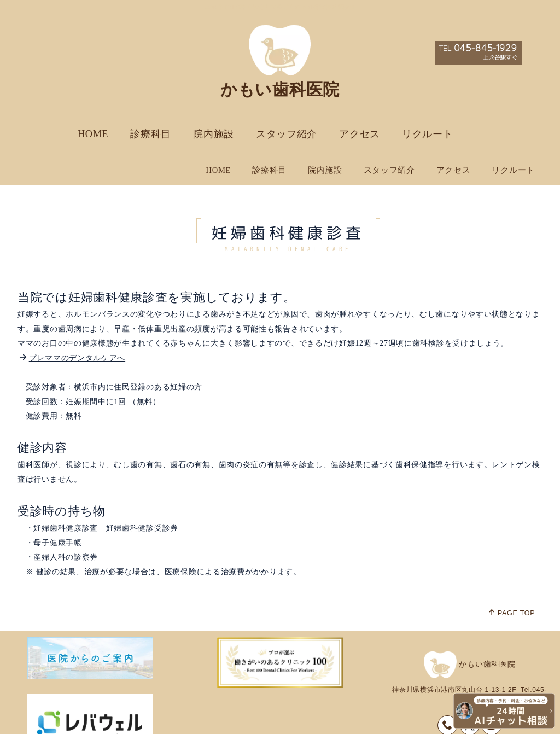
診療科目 (151, 134)
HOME (93, 134)
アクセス (360, 134)
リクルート (428, 134)
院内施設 (214, 134)
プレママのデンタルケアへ (77, 324)
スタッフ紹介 (287, 134)
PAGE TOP (512, 578)
